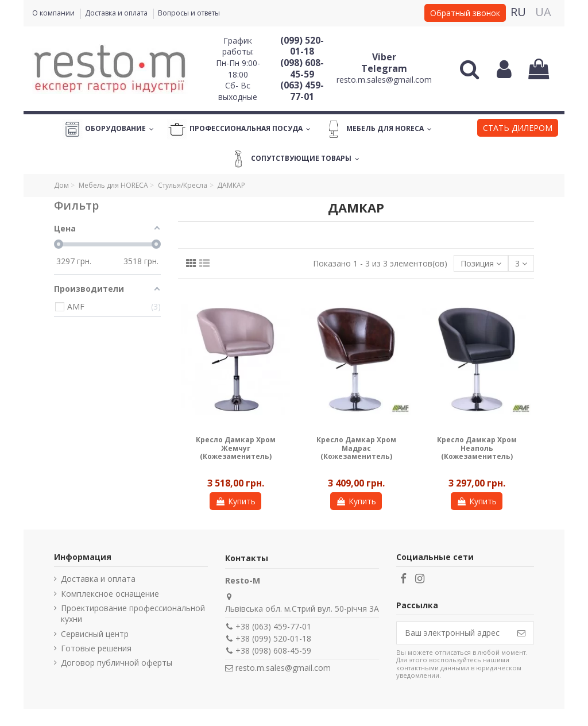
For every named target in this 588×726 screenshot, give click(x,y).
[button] (518, 129)
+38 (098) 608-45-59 (273, 650)
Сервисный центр (95, 634)
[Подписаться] (521, 633)
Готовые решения (96, 648)
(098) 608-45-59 (302, 68)
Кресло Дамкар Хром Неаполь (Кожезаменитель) (477, 448)
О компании (54, 13)
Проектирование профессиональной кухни (133, 614)
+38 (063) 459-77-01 (273, 626)
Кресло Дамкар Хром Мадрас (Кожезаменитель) (356, 448)
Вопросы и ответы (189, 13)
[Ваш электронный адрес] (453, 633)
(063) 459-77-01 (302, 91)
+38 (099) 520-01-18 (273, 638)
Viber (384, 57)
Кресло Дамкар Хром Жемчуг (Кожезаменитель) (236, 448)
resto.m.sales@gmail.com (384, 80)
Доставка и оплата (117, 13)
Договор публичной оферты (117, 663)
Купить (235, 501)
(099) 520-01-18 (302, 46)
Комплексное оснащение (110, 594)
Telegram (384, 68)
